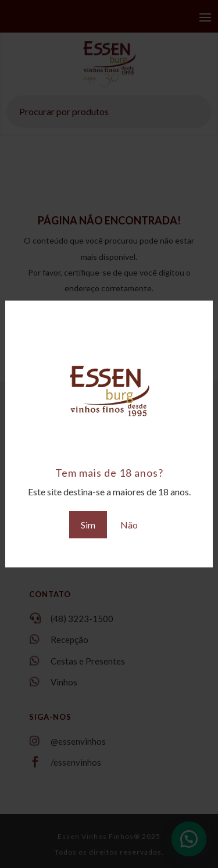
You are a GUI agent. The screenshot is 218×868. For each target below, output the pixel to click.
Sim (88, 525)
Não (129, 525)
